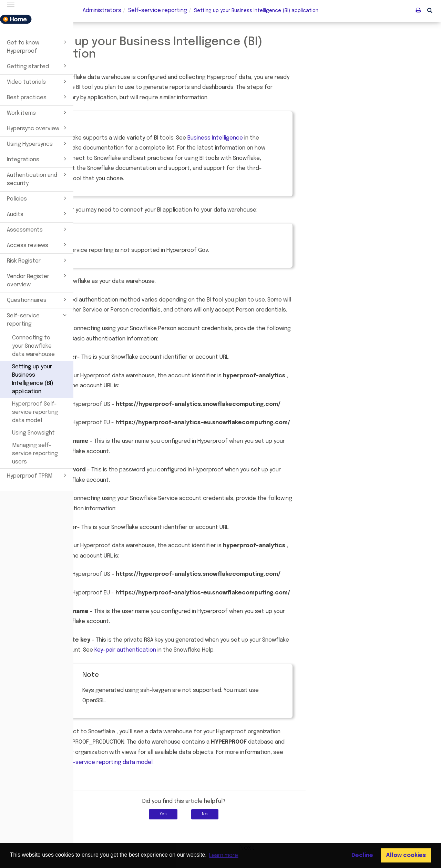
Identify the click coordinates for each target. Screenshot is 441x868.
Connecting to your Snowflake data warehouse (33, 346)
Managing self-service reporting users (35, 454)
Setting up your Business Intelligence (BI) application (33, 379)
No (279, 814)
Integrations (38, 159)
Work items (38, 112)
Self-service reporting (38, 319)
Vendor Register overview (38, 280)
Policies (38, 198)
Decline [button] (362, 855)
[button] (430, 10)
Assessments (38, 229)
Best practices (38, 97)
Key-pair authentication (199, 650)
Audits (38, 214)
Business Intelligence (289, 138)
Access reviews (38, 245)
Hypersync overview (38, 128)
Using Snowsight (33, 433)
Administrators (102, 11)
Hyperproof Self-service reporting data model (35, 412)
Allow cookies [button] (406, 855)
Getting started (38, 66)
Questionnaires (38, 299)
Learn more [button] (224, 855)
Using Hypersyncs (38, 143)
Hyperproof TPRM (38, 475)
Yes (237, 814)
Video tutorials (38, 81)
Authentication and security (38, 178)
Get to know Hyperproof (38, 46)
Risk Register (38, 260)
